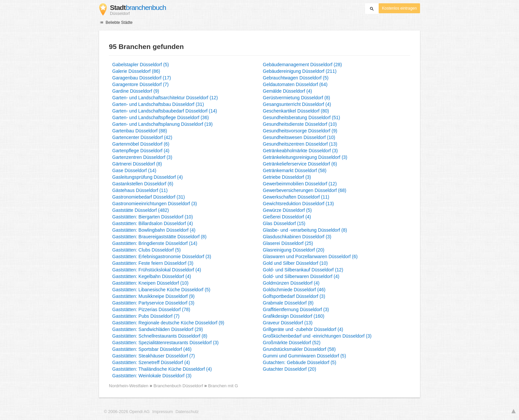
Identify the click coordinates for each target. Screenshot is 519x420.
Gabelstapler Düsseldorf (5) (141, 65)
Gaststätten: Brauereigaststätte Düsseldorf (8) (159, 237)
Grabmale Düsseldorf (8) (288, 303)
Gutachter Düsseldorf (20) (289, 369)
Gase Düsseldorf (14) (134, 170)
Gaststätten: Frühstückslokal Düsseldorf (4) (157, 270)
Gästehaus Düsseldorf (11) (140, 190)
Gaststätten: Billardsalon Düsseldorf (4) (153, 223)
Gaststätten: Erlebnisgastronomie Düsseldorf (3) (162, 257)
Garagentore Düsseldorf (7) (140, 84)
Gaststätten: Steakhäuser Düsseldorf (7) (154, 356)
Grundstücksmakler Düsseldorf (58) (299, 349)
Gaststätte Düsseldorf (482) (141, 210)
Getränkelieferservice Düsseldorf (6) (300, 164)
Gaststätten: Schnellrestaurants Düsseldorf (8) (160, 336)
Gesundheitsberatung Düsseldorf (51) (301, 117)
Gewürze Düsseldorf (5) (287, 210)
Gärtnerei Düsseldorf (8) (137, 164)
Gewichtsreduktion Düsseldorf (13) (298, 204)
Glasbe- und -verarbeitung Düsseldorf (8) (305, 230)
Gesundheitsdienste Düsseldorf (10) (300, 124)
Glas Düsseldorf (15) (284, 223)
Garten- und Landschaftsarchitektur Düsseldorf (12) (165, 98)
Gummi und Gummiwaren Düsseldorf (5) (304, 356)
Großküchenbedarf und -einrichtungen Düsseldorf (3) (317, 336)
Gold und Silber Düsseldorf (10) (295, 263)
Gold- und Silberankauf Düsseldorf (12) (303, 270)
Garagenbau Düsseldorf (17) (142, 78)
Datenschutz (187, 412)
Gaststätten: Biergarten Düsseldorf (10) (153, 217)
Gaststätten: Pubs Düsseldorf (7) (146, 316)
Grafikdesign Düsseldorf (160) (294, 316)
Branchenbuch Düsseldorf (179, 386)
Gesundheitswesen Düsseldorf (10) (299, 137)
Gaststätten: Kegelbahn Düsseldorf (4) (152, 276)
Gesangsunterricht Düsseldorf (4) (297, 104)
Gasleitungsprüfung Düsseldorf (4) (147, 177)
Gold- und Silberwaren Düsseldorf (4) (301, 276)
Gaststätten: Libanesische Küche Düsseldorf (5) (161, 290)
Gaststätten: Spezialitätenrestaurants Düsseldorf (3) (165, 343)
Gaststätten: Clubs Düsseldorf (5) (146, 250)
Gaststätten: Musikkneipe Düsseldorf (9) (153, 296)
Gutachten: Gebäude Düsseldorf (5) (300, 362)
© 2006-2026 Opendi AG (127, 412)
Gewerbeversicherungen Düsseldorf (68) (305, 190)
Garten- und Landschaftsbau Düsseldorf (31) (158, 104)
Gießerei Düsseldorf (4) (287, 217)
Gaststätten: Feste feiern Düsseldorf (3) (153, 263)
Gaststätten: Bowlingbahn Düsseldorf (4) (154, 230)
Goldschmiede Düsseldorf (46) (294, 290)
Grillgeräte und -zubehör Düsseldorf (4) (303, 329)
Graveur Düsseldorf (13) (288, 323)
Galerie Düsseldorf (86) (136, 71)
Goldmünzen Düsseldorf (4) (291, 283)
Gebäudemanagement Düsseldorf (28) (302, 65)
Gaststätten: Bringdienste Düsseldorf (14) (155, 243)
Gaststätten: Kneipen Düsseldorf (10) (150, 283)
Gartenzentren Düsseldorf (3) (142, 157)
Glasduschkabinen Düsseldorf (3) (297, 237)
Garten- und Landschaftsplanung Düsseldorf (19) (163, 124)
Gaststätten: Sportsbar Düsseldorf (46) (152, 349)
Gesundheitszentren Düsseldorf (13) (300, 144)
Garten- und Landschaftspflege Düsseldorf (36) (161, 117)
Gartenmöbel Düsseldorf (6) (141, 144)
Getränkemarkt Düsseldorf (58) (295, 170)
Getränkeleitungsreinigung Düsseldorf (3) (305, 157)
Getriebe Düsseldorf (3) (287, 177)
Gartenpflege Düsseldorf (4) (141, 151)
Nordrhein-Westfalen (129, 386)
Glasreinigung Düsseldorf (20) (294, 250)
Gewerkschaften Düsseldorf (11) (296, 197)
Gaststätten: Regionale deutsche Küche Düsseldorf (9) (168, 323)
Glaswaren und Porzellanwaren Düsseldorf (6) (310, 257)
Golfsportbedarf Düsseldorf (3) (294, 296)
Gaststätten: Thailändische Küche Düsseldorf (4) (162, 369)
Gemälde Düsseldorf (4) (287, 91)
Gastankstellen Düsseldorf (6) (143, 184)
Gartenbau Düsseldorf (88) (140, 131)
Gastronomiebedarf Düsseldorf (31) (148, 197)
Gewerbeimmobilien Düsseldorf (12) (300, 184)
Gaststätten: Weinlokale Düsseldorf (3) (152, 376)
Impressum (163, 412)
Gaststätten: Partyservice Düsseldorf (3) (153, 303)
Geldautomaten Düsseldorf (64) (295, 84)
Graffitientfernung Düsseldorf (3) (296, 309)
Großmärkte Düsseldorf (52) (292, 343)
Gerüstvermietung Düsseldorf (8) (296, 98)
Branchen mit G (223, 386)
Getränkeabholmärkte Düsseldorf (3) (300, 151)
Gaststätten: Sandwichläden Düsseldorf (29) (158, 329)
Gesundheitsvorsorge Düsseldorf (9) (300, 131)
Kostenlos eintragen (399, 8)
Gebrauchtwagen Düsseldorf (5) (296, 78)
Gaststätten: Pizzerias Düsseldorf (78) (151, 309)
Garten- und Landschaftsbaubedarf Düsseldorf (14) (165, 111)
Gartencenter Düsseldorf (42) (142, 137)
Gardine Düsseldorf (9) (136, 91)
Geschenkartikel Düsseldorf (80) (296, 111)
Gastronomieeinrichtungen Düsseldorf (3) (155, 204)
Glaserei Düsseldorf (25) (288, 243)
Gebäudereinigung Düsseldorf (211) (300, 71)
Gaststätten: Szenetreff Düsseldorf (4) (151, 362)
